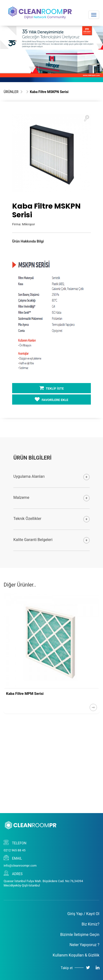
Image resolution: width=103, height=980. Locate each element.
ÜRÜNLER (11, 92)
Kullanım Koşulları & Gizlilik (76, 955)
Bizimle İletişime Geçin (80, 935)
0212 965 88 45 (15, 850)
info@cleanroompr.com (20, 866)
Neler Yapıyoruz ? (84, 945)
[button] (86, 118)
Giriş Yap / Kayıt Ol (83, 914)
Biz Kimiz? (90, 924)
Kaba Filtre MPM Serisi (25, 694)
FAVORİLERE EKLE (51, 399)
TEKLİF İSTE (52, 388)
